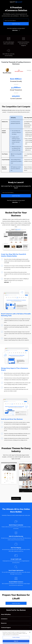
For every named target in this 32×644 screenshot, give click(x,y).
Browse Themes (16, 498)
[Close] (30, 635)
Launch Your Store (16, 24)
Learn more (15, 30)
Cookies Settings (16, 640)
